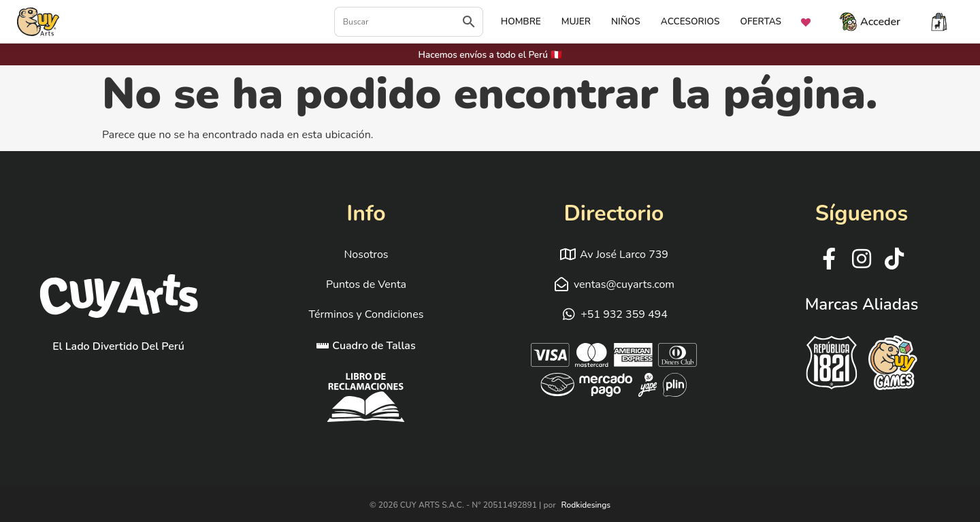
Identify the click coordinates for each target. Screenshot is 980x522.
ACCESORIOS (690, 21)
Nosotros (366, 255)
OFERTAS (761, 21)
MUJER (576, 21)
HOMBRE (521, 21)
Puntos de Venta (366, 284)
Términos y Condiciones (366, 314)
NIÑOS (626, 21)
